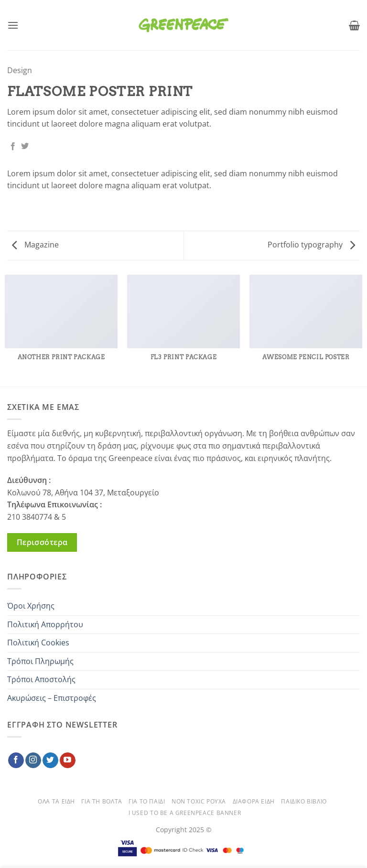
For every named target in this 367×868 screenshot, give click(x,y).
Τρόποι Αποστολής (41, 679)
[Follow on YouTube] (68, 761)
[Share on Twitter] (25, 147)
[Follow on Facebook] (16, 761)
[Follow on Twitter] (50, 761)
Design (20, 70)
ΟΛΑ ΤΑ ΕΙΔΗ (56, 801)
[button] (13, 25)
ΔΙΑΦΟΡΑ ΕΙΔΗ (254, 801)
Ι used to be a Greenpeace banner (185, 813)
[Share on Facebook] (13, 147)
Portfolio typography (311, 245)
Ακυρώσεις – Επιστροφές (52, 698)
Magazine (35, 245)
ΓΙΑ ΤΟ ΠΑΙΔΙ (147, 801)
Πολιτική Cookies (38, 643)
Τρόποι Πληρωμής (40, 661)
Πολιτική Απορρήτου (45, 624)
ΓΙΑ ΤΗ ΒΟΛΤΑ (102, 801)
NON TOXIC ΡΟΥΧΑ (199, 801)
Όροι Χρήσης (31, 606)
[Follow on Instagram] (33, 761)
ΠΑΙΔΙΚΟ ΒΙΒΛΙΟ (304, 801)
